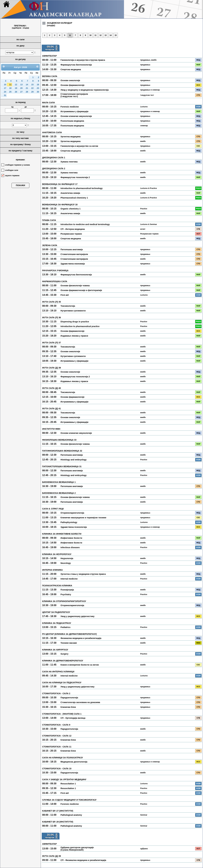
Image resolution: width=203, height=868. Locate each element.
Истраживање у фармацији (74, 111)
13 (21, 85)
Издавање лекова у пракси (74, 336)
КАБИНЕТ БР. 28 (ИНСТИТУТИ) (58, 822)
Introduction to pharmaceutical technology (82, 188)
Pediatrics (66, 627)
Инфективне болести (71, 538)
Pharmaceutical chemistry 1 (74, 198)
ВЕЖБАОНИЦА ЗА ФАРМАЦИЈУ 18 (60, 205)
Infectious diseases (70, 547)
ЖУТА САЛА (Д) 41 (52, 409)
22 (32, 88)
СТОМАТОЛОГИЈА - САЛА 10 (57, 769)
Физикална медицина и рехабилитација (81, 638)
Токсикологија (68, 306)
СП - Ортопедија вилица (73, 718)
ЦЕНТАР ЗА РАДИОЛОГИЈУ (56, 612)
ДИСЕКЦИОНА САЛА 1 (54, 158)
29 (32, 92)
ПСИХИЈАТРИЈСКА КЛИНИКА (57, 586)
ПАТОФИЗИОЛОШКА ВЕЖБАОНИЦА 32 (62, 451)
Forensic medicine (70, 107)
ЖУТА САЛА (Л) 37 (52, 343)
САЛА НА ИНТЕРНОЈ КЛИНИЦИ (58, 672)
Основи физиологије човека (75, 286)
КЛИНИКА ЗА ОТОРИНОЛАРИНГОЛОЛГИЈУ (64, 601)
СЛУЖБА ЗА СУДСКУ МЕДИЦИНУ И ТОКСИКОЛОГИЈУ (69, 800)
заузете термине (12, 176)
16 (38, 85)
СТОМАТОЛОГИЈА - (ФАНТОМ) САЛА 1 (62, 714)
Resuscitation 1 (68, 784)
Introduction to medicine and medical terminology (85, 224)
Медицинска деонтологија (74, 762)
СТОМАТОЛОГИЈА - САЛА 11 (57, 747)
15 (32, 85)
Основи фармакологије (73, 85)
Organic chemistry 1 (71, 209)
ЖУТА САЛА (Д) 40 (52, 388)
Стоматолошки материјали (74, 254)
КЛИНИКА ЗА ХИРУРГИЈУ (55, 650)
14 (27, 85)
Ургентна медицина (71, 137)
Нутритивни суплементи (73, 311)
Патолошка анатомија (72, 249)
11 (10, 85)
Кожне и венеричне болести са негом (80, 665)
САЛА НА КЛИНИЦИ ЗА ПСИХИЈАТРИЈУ (63, 758)
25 (10, 92)
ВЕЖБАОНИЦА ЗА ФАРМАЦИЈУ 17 (60, 184)
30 (38, 92)
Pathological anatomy (71, 815)
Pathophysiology (69, 522)
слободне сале (12, 170)
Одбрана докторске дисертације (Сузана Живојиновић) (77, 849)
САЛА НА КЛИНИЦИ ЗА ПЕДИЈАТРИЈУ (62, 683)
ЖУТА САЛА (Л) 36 (52, 317)
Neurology (66, 563)
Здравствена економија (73, 264)
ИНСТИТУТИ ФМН (51, 429)
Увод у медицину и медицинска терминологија (85, 90)
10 (5, 85)
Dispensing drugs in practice (75, 322)
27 (21, 92)
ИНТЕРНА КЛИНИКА (52, 570)
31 (5, 95)
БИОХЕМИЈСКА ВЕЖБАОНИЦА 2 (59, 493)
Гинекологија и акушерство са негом (79, 146)
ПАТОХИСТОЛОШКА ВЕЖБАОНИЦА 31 (62, 466)
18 (10, 88)
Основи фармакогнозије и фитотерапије (81, 290)
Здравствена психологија (74, 527)
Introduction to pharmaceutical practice (80, 326)
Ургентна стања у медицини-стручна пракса (83, 574)
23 (38, 88)
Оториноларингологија (72, 513)
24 (5, 92)
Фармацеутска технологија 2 (75, 177)
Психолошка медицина (72, 121)
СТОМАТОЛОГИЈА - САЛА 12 (57, 736)
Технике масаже (69, 643)
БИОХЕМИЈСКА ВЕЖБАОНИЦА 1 (59, 482)
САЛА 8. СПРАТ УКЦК (53, 509)
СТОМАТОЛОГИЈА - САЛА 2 (56, 693)
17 (5, 88)
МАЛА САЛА (49, 103)
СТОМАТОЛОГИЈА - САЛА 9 (56, 725)
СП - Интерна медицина (73, 229)
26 (16, 92)
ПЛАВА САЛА (49, 220)
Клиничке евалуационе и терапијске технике (83, 518)
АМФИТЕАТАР (49, 56)
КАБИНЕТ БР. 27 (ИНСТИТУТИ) (58, 811)
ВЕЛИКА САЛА (50, 76)
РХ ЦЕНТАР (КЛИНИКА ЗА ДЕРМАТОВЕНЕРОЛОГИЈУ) (69, 634)
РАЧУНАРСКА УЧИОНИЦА (55, 270)
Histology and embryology (74, 460)
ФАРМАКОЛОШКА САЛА (55, 281)
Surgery (64, 654)
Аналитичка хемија (70, 193)
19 (16, 88)
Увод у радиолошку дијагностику (78, 616)
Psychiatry (66, 594)
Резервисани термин (71, 234)
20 (21, 88)
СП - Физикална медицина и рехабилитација (83, 860)
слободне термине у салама (17, 165)
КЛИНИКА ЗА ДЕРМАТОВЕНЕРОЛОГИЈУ (63, 661)
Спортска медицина (71, 69)
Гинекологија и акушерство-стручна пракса (83, 60)
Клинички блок (68, 707)
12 (16, 85)
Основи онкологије (70, 80)
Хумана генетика (69, 162)
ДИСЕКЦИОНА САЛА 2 (54, 168)
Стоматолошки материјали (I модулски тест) (74, 95)
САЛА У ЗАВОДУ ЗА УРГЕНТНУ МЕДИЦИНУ (64, 779)
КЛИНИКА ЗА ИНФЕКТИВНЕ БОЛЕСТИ (62, 534)
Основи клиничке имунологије (76, 116)
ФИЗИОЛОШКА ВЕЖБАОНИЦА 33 (59, 440)
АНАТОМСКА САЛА (52, 132)
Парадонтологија (69, 698)
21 (27, 88)
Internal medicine (69, 579)
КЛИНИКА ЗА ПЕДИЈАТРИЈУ (57, 623)
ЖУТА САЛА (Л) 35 (52, 302)
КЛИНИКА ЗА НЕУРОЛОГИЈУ (57, 554)
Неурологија (67, 558)
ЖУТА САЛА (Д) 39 (52, 368)
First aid (65, 295)
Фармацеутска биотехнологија (76, 65)
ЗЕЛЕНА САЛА (50, 245)
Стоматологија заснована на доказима (80, 702)
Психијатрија (67, 590)
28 (27, 92)
